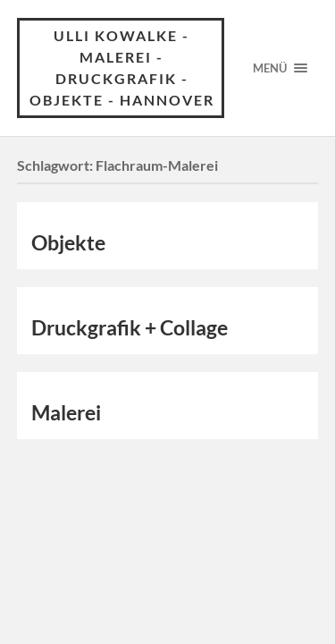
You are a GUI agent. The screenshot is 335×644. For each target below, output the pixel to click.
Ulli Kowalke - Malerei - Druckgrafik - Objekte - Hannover (122, 68)
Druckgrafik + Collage (130, 328)
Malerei (66, 413)
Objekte (68, 243)
